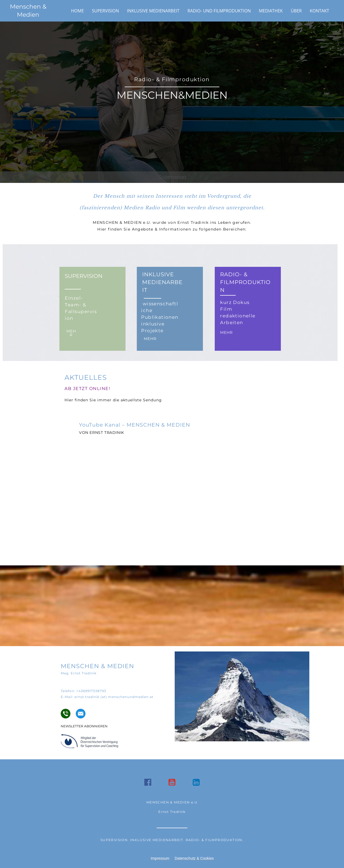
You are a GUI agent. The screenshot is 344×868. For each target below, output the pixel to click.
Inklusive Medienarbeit (153, 11)
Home (78, 11)
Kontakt (320, 11)
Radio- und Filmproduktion (219, 11)
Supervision (105, 11)
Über (296, 11)
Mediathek (271, 11)
